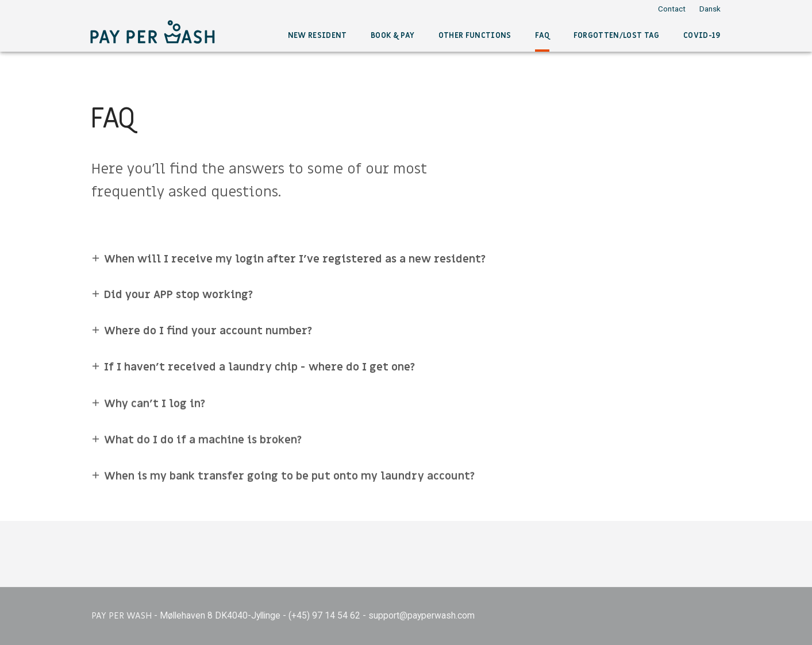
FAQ (542, 36)
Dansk (710, 9)
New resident (318, 36)
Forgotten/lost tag (617, 36)
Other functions (475, 36)
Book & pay (392, 36)
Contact (672, 9)
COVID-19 (702, 36)
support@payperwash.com (422, 615)
